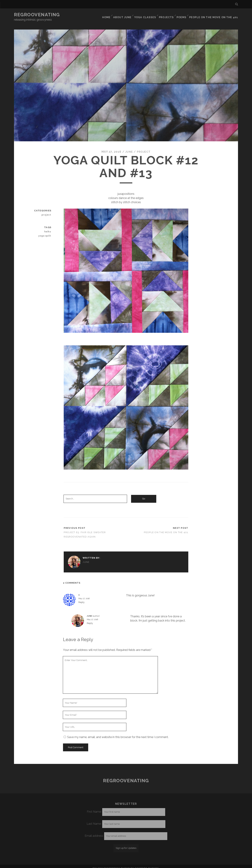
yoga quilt (45, 231)
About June (125, 15)
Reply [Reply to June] (90, 619)
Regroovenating (37, 15)
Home (109, 15)
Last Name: (94, 819)
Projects (168, 15)
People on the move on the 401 (215, 15)
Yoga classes (148, 15)
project (144, 148)
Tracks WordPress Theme (111, 864)
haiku (48, 227)
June (129, 148)
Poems (184, 15)
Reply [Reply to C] (81, 598)
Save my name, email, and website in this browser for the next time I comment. (118, 733)
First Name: (94, 807)
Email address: (94, 831)
